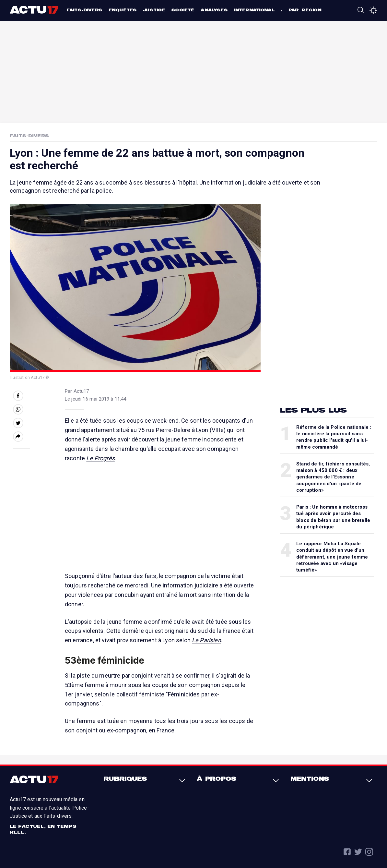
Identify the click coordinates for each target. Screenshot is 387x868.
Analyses (214, 10)
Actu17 (35, 10)
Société (183, 10)
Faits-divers (84, 10)
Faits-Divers (29, 136)
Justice (154, 10)
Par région (305, 10)
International (254, 10)
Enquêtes (123, 10)
